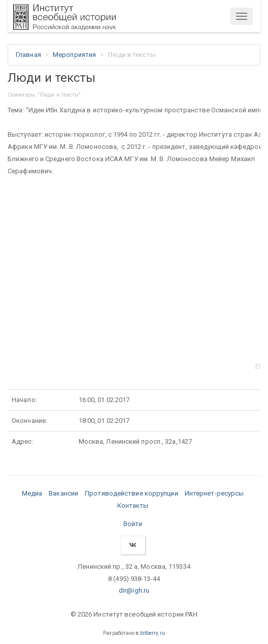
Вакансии (63, 493)
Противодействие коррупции (131, 493)
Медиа (32, 493)
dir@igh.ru (134, 590)
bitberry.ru (153, 633)
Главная (28, 55)
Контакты (133, 505)
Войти (133, 524)
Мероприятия (74, 55)
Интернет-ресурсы (214, 493)
